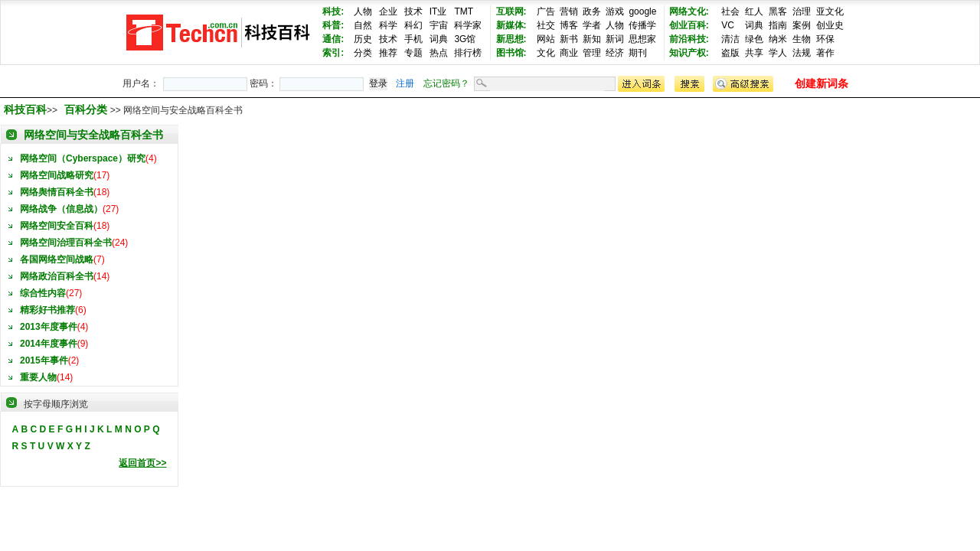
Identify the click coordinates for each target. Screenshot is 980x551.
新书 (569, 39)
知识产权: (689, 53)
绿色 (754, 39)
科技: (333, 11)
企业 (388, 11)
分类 (363, 53)
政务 (592, 11)
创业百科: (689, 25)
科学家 (468, 25)
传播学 (642, 25)
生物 (802, 39)
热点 (439, 53)
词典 (439, 39)
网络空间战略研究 (57, 175)
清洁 (730, 39)
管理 (592, 53)
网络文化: (689, 11)
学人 (778, 53)
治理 (802, 11)
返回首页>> (142, 463)
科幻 (413, 25)
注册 (405, 83)
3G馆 (465, 39)
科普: (333, 25)
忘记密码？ (446, 83)
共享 (754, 53)
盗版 (730, 53)
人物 (363, 11)
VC (728, 25)
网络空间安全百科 (57, 226)
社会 (730, 11)
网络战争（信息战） (61, 209)
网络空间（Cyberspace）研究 (83, 158)
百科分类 (86, 109)
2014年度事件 (49, 344)
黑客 (778, 11)
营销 (569, 11)
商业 (569, 53)
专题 (413, 53)
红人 (754, 11)
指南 (778, 25)
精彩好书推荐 (47, 310)
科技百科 (25, 109)
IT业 (438, 11)
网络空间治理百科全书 (66, 243)
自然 (363, 25)
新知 (592, 39)
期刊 (638, 53)
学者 (592, 25)
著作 (825, 53)
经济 (615, 53)
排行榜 (468, 53)
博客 (569, 25)
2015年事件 (44, 360)
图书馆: (511, 53)
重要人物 (38, 377)
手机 (413, 39)
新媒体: (511, 25)
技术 (413, 11)
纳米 (778, 39)
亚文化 (830, 11)
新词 (615, 39)
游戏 (615, 11)
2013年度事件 (49, 327)
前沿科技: (689, 39)
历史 (363, 39)
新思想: (511, 39)
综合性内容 (43, 293)
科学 (388, 25)
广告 (546, 11)
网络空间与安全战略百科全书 (93, 135)
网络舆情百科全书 (57, 192)
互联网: (511, 11)
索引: (333, 53)
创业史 (830, 25)
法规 (802, 53)
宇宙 (439, 25)
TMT (464, 11)
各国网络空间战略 (57, 259)
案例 (802, 25)
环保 (825, 39)
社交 (546, 25)
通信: (333, 39)
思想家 (642, 39)
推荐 (388, 53)
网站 (546, 39)
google (642, 11)
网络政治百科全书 (57, 276)
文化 (546, 53)
